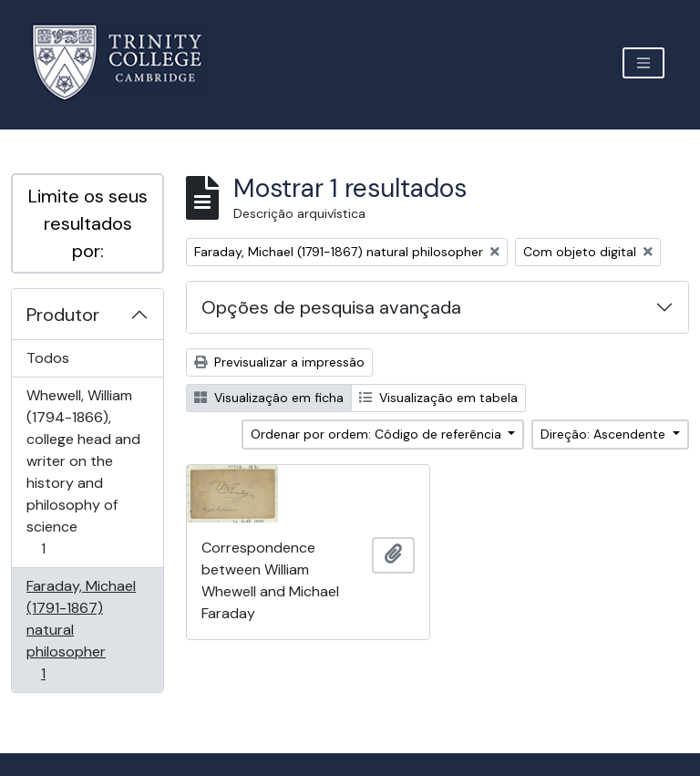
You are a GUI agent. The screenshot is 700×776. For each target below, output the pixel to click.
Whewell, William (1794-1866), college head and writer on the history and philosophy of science (83, 472)
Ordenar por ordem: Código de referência (378, 434)
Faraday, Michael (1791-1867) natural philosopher (81, 630)
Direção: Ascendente (605, 434)
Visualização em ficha (269, 398)
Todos (48, 358)
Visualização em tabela (438, 398)
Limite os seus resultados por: (88, 223)
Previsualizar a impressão (279, 362)
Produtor (63, 315)
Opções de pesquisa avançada (331, 307)
